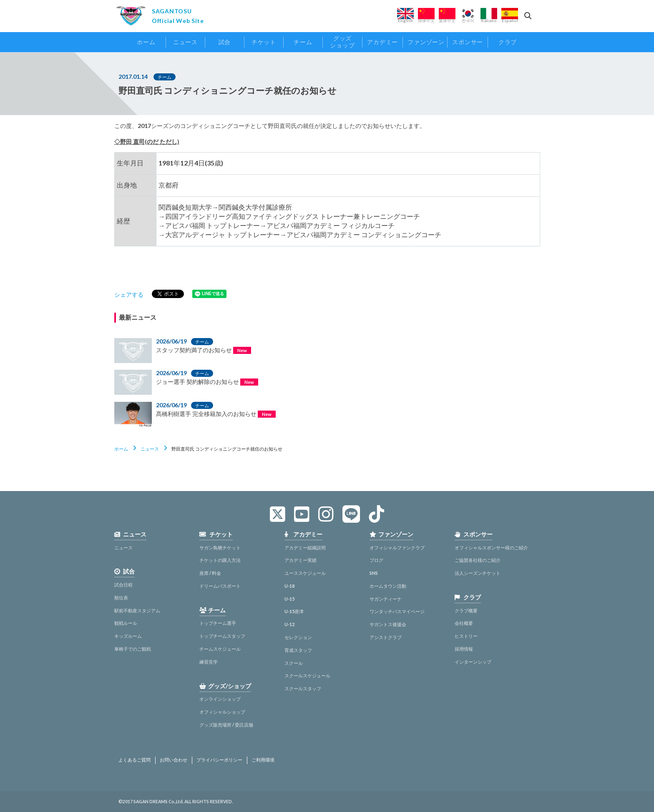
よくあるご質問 (135, 760)
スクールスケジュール (307, 675)
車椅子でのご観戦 (133, 649)
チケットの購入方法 (220, 560)
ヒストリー (466, 636)
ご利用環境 (263, 760)
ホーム (121, 449)
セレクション (298, 637)
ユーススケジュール (305, 573)
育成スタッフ (298, 650)
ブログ (376, 560)
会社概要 (464, 623)
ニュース (150, 449)
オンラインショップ (220, 699)
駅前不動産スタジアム (137, 610)
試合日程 (123, 585)
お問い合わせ (174, 760)
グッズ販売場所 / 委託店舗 (226, 725)
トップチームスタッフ (222, 636)
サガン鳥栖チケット (220, 548)
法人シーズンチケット (478, 573)
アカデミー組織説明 (305, 548)
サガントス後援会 (388, 624)
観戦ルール (126, 623)
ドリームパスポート (220, 586)
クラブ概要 (466, 610)
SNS (374, 573)
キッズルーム (128, 636)
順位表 (121, 598)
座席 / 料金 (210, 573)
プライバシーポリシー (219, 760)
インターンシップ (473, 662)
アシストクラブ (386, 637)
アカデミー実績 (301, 560)
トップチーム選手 (218, 623)
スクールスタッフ (303, 688)
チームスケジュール (220, 649)
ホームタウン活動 (388, 586)
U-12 (289, 624)
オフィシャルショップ (222, 712)
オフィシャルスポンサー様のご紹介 (491, 548)
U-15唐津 (294, 611)
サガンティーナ (386, 599)
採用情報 (464, 649)
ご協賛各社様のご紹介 (478, 560)
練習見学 (209, 662)
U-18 (289, 586)
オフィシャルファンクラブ (397, 548)
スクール (294, 663)
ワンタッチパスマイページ (397, 611)
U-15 (289, 599)
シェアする (129, 294)
